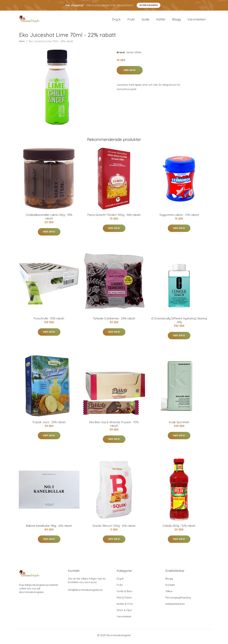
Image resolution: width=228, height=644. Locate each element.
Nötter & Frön (125, 607)
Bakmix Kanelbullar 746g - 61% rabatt (49, 529)
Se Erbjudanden (149, 5)
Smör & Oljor (124, 613)
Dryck (116, 21)
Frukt (131, 21)
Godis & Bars (125, 594)
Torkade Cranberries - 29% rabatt (114, 321)
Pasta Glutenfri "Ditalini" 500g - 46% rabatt (114, 218)
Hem (22, 44)
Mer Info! (130, 73)
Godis (145, 21)
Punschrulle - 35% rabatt (49, 321)
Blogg (176, 21)
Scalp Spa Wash (179, 425)
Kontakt (170, 588)
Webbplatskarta (175, 607)
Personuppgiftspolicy (178, 600)
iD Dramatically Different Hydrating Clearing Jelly (179, 323)
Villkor (169, 594)
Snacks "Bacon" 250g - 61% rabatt (114, 529)
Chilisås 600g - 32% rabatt (179, 529)
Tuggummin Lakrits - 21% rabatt (179, 218)
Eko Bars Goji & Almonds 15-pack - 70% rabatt (114, 427)
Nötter (161, 21)
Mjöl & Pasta (124, 600)
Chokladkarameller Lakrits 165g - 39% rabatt (49, 220)
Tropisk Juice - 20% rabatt (49, 425)
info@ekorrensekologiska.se (85, 593)
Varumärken (197, 21)
